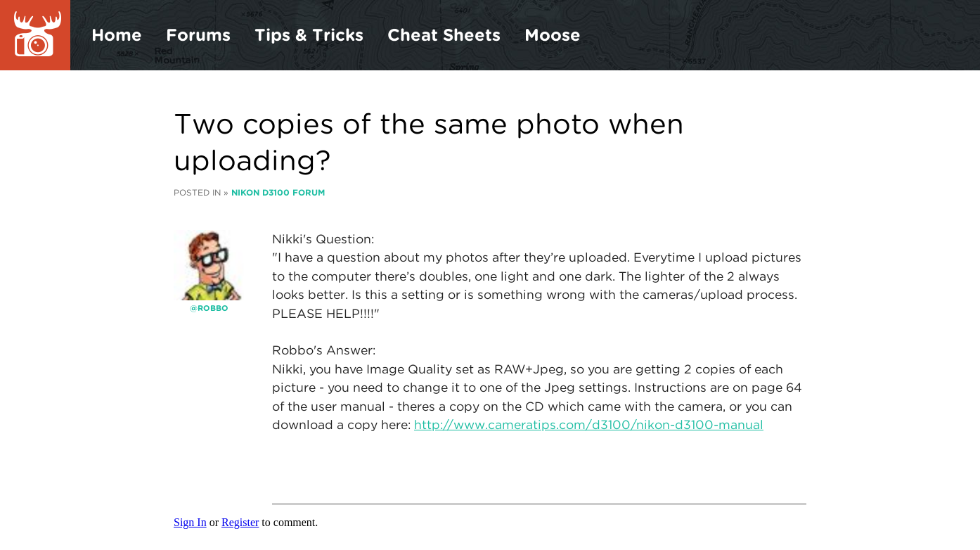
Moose (553, 35)
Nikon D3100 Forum (278, 192)
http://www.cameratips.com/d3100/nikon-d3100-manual (589, 424)
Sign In (190, 522)
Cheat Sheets (444, 35)
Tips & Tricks (309, 35)
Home (117, 35)
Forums (198, 35)
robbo (213, 308)
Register (240, 522)
